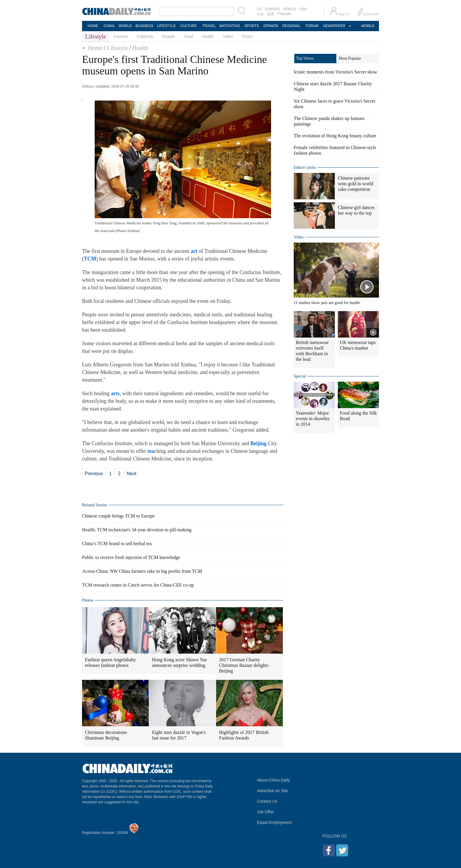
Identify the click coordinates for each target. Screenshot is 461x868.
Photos (88, 600)
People (168, 36)
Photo (247, 36)
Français (284, 14)
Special (300, 376)
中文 (260, 14)
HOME (93, 26)
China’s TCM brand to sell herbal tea (117, 544)
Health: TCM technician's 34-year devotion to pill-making (137, 530)
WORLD (125, 26)
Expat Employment (274, 822)
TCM (90, 259)
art (194, 251)
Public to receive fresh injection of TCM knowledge (131, 557)
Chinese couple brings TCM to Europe (118, 516)
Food (188, 36)
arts (115, 393)
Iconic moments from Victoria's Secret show (335, 72)
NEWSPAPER (334, 26)
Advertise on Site (273, 791)
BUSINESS (145, 26)
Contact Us (267, 801)
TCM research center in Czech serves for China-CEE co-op (138, 585)
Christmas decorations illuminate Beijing (106, 735)
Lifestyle (117, 48)
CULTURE (188, 26)
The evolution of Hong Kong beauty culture (335, 136)
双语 (271, 14)
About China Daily (273, 780)
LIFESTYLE (166, 26)
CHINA (109, 26)
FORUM (312, 26)
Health (208, 36)
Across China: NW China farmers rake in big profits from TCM (142, 571)
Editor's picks (305, 167)
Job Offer (265, 812)
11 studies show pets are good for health (327, 303)
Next (132, 474)
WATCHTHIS (230, 26)
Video (228, 36)
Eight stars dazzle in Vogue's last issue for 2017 (179, 735)
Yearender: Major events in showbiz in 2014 (313, 419)
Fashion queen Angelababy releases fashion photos (110, 662)
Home (95, 48)
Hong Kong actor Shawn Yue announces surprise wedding (179, 662)
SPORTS (252, 26)
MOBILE (368, 26)
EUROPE (273, 9)
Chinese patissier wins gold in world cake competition (355, 184)
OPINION (271, 26)
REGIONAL (291, 26)
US (259, 9)
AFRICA (290, 9)
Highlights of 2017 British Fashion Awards (244, 735)
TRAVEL (209, 26)
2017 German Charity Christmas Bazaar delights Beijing (244, 665)
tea (151, 451)
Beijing (258, 443)
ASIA (303, 9)
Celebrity (145, 36)
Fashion (121, 36)
